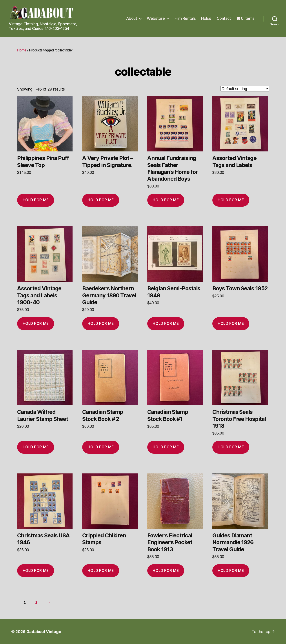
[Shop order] (245, 89)
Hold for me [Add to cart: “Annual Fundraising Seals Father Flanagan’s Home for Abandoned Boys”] (166, 200)
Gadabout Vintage (44, 632)
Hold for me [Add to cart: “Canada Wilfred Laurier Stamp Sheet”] (36, 447)
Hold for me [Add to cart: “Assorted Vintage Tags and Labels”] (231, 200)
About (132, 18)
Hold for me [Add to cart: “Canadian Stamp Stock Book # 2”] (101, 447)
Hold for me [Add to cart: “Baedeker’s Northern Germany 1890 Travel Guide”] (101, 324)
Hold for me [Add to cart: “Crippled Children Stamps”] (101, 571)
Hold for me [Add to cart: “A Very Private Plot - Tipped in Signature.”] (101, 200)
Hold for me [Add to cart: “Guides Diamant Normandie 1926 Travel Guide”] (231, 571)
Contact (224, 18)
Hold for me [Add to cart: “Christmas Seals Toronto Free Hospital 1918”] (231, 447)
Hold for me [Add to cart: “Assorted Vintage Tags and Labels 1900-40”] (36, 324)
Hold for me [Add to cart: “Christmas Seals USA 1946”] (36, 571)
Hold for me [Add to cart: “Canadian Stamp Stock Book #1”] (166, 447)
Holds (206, 18)
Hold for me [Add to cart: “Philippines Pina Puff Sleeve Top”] (36, 200)
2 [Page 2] (36, 603)
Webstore (156, 18)
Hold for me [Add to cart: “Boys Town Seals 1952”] (231, 324)
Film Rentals (185, 18)
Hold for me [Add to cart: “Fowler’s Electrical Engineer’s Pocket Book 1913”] (166, 571)
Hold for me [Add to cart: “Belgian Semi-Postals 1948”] (166, 324)
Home (22, 50)
